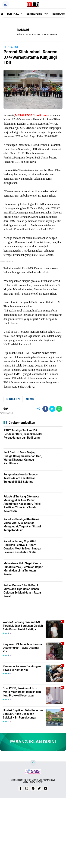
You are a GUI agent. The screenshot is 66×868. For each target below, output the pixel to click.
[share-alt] (39, 409)
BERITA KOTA (15, 14)
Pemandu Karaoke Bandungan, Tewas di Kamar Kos (22, 668)
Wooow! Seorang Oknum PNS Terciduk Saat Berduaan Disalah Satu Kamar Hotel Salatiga (23, 626)
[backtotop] (33, 763)
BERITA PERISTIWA (37, 14)
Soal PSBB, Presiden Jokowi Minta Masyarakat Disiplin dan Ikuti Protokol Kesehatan (22, 692)
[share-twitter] (52, 409)
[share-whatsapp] (59, 409)
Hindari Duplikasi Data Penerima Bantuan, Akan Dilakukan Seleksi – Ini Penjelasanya (23, 714)
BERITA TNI (11, 47)
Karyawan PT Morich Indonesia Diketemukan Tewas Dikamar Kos (22, 648)
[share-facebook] (45, 409)
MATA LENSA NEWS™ (33, 782)
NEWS (30, 399)
